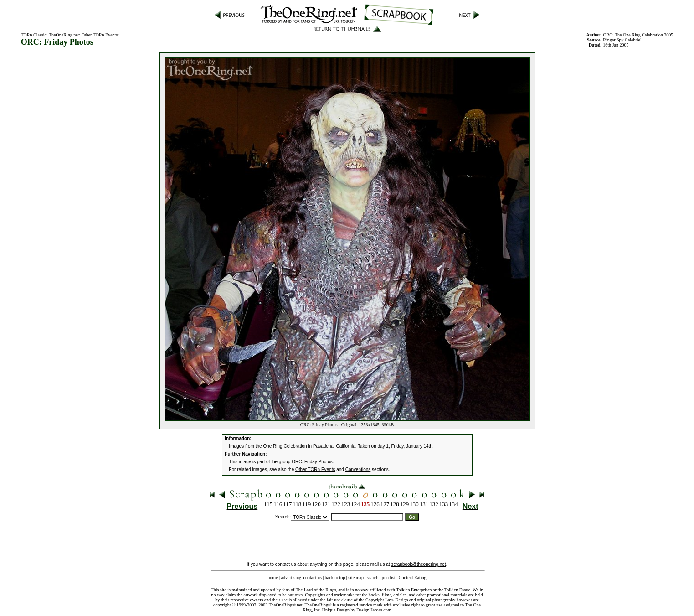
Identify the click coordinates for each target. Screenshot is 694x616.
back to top (335, 577)
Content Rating (413, 577)
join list (388, 577)
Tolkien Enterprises (414, 590)
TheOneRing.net (64, 35)
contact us (313, 577)
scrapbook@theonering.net (418, 564)
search (373, 577)
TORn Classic (34, 35)
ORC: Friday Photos (312, 462)
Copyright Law (379, 600)
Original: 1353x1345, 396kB (368, 425)
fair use (334, 600)
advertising (291, 577)
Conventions (358, 469)
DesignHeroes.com (374, 610)
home (272, 577)
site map (356, 577)
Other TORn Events (100, 35)
